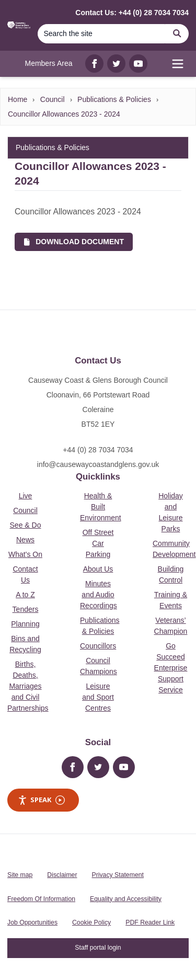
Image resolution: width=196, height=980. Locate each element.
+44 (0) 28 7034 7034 (98, 450)
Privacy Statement (118, 875)
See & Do (26, 525)
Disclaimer (62, 875)
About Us (98, 569)
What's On (25, 554)
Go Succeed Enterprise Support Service (171, 668)
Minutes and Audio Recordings (99, 595)
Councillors (98, 646)
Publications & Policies (114, 99)
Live (26, 496)
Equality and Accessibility (126, 899)
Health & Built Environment (101, 507)
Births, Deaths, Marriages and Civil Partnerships (28, 686)
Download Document (74, 242)
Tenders (26, 609)
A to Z (25, 595)
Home (18, 99)
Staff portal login (98, 948)
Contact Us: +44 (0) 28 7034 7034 (132, 13)
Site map (20, 875)
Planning (25, 624)
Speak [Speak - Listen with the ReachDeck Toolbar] (41, 800)
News (25, 540)
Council (53, 99)
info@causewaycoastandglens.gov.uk (98, 464)
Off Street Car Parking (98, 543)
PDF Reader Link (150, 922)
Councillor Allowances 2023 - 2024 (64, 114)
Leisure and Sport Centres (98, 697)
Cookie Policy (91, 922)
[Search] (101, 34)
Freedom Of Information (41, 899)
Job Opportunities (32, 922)
